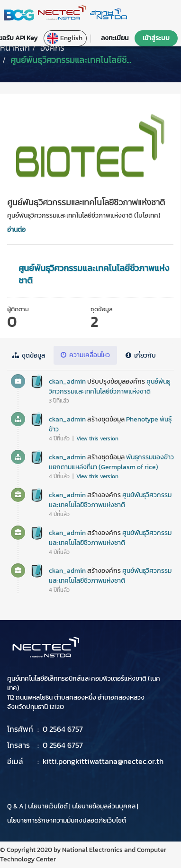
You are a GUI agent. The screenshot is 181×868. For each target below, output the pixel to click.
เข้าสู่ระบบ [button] (156, 38)
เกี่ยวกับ (141, 355)
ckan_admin (67, 381)
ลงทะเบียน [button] (115, 38)
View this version (97, 438)
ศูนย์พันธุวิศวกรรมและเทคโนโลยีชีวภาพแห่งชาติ (94, 274)
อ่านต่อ (16, 230)
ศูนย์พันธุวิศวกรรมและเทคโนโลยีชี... (71, 60)
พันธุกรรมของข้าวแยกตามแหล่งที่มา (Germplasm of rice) (111, 462)
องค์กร (52, 48)
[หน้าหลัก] (15, 48)
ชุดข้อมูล (29, 355)
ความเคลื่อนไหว (85, 355)
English (65, 38)
